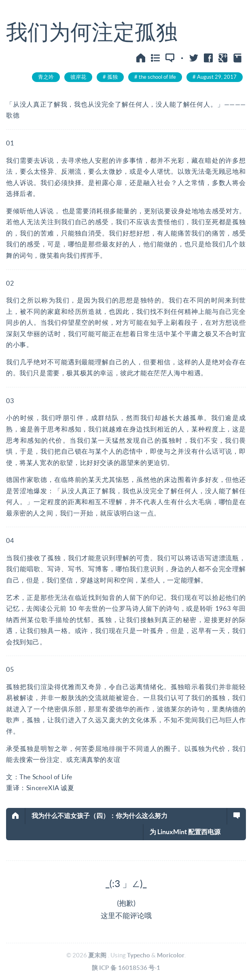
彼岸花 (78, 77)
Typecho (139, 955)
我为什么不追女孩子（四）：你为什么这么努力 (100, 816)
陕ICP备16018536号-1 (126, 968)
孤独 (112, 77)
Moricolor (171, 955)
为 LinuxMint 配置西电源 (185, 832)
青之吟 (46, 77)
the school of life (157, 77)
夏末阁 (97, 955)
